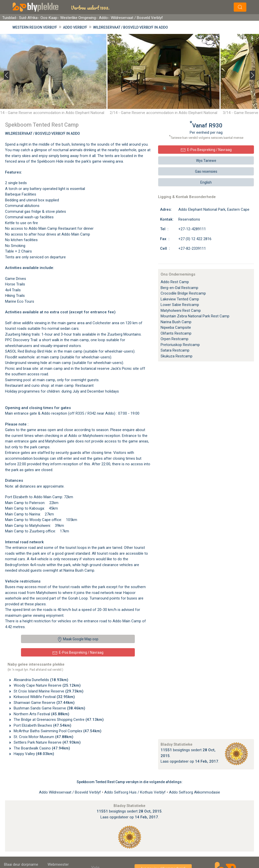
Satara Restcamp (175, 350)
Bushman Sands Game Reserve (49, 708)
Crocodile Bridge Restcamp (183, 293)
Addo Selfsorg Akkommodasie (195, 792)
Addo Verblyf (75, 27)
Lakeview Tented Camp (180, 299)
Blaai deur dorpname (21, 864)
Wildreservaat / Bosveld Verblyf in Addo (131, 27)
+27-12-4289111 (192, 229)
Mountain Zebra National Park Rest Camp (195, 316)
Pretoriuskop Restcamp (180, 345)
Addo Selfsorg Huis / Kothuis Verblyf (135, 792)
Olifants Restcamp (176, 333)
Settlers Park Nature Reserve (47, 742)
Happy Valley (33, 754)
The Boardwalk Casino (41, 748)
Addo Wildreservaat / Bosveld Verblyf (70, 792)
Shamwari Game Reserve (44, 703)
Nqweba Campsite (176, 327)
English (206, 182)
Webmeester (58, 864)
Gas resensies (206, 171)
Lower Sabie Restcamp (180, 305)
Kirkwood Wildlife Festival (44, 697)
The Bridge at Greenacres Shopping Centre (58, 720)
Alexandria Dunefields (40, 680)
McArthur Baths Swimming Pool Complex (57, 731)
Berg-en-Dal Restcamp (179, 288)
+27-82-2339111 (192, 248)
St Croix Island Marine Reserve (48, 691)
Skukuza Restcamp (177, 356)
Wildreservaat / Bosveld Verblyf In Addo (42, 133)
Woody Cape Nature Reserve (47, 685)
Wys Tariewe (206, 161)
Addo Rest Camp (175, 282)
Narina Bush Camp (176, 322)
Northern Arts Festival (41, 714)
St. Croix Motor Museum (43, 737)
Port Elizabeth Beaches (42, 725)
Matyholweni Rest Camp (181, 311)
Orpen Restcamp (175, 339)
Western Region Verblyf (35, 27)
